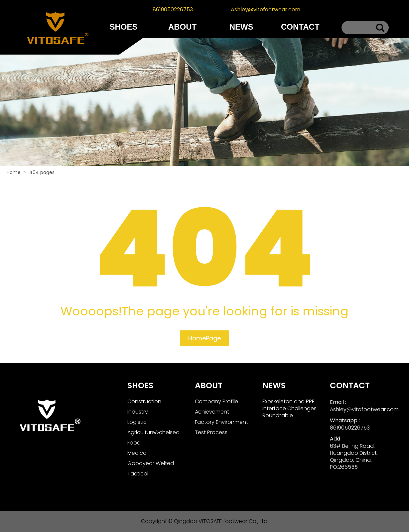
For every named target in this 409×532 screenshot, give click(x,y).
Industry (138, 412)
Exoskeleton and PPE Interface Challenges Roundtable (289, 408)
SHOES (123, 27)
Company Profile (216, 401)
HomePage (204, 338)
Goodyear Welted (151, 463)
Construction (144, 401)
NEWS (241, 27)
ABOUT (182, 27)
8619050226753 (173, 9)
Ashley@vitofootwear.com (266, 9)
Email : (338, 402)
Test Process (211, 432)
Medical (137, 453)
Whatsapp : (345, 420)
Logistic (137, 422)
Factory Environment (221, 422)
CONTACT (300, 27)
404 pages (42, 172)
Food (134, 443)
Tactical (138, 474)
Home (14, 172)
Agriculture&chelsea (153, 432)
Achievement (212, 412)
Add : (336, 439)
